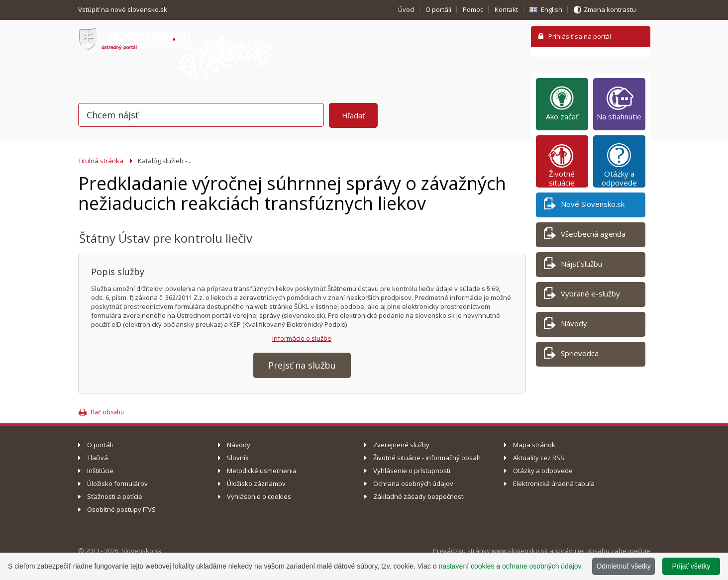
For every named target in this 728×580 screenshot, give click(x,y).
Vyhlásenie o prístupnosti (412, 471)
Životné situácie (562, 165)
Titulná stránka (101, 161)
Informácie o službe (302, 338)
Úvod (406, 9)
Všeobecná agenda (585, 236)
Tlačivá (98, 458)
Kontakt (506, 9)
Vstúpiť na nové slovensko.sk (123, 9)
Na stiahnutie (619, 103)
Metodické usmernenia (262, 471)
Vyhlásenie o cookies (259, 496)
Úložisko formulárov (117, 483)
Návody (566, 325)
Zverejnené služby (401, 445)
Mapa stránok (534, 445)
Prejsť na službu (302, 365)
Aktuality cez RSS (539, 458)
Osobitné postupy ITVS (121, 509)
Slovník (238, 458)
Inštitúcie (100, 471)
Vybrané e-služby (582, 295)
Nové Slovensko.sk (584, 206)
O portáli (438, 9)
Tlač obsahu (107, 412)
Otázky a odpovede (619, 165)
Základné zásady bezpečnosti (419, 496)
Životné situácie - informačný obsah (427, 458)
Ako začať (562, 103)
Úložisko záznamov (256, 483)
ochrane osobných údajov (542, 566)
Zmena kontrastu (610, 9)
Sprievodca (571, 355)
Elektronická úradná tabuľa (554, 483)
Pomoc (473, 9)
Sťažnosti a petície (115, 496)
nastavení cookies (466, 566)
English (552, 9)
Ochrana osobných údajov (413, 483)
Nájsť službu (573, 265)
